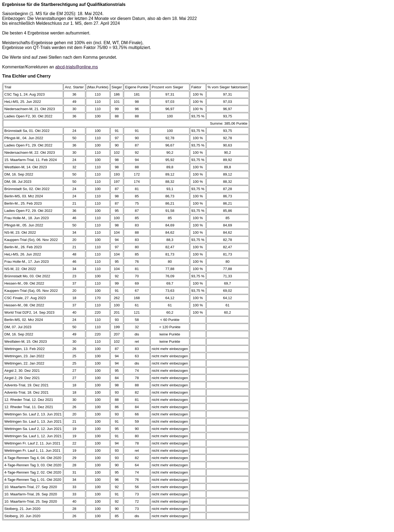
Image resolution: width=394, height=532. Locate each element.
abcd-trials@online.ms (77, 67)
